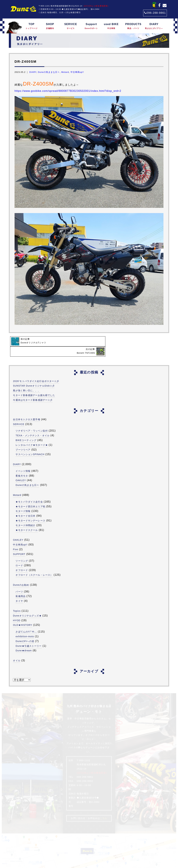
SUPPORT (19, 544)
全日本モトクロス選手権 (27, 409)
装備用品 (20, 586)
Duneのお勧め (21, 575)
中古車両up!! (77, 72)
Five (16, 539)
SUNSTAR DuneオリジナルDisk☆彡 (34, 375)
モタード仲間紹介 (25, 515)
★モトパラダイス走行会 (29, 491)
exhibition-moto (25, 626)
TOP (31, 26)
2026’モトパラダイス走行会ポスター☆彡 (36, 371)
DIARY (154, 26)
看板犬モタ (22, 465)
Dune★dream (24, 640)
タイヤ (19, 591)
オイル (17, 650)
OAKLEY (21, 470)
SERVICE (71, 26)
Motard (65, 72)
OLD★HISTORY (23, 615)
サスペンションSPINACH (30, 444)
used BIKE (111, 26)
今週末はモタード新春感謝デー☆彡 (33, 390)
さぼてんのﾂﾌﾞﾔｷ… (26, 621)
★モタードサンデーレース (30, 510)
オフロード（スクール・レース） (34, 565)
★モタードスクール (27, 520)
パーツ (19, 581)
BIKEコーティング (26, 430)
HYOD (17, 610)
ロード (19, 555)
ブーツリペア (23, 439)
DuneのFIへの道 (25, 631)
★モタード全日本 (25, 506)
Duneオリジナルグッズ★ (27, 605)
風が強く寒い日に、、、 (27, 380)
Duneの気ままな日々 (49, 72)
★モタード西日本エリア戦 (30, 496)
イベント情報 (23, 461)
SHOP (50, 26)
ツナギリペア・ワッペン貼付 (32, 420)
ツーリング (22, 550)
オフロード (22, 560)
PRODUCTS (133, 26)
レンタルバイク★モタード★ (32, 435)
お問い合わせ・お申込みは (89, 808)
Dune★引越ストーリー (29, 635)
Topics (17, 601)
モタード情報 (23, 501)
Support (91, 26)
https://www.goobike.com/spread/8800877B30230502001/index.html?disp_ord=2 (68, 91)
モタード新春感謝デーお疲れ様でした (34, 385)
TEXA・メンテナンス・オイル (33, 425)
